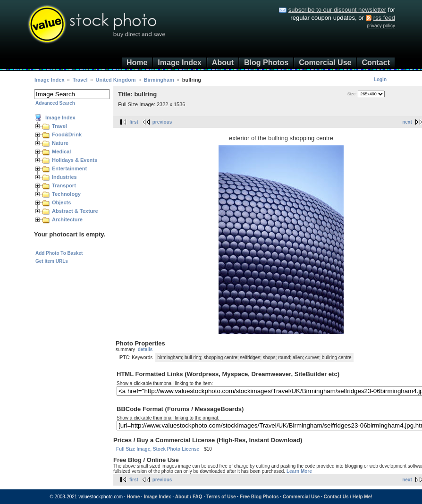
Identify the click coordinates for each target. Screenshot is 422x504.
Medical (61, 151)
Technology (66, 194)
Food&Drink (67, 134)
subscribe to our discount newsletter (337, 10)
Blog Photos (266, 63)
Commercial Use (301, 497)
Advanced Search (55, 103)
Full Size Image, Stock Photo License (158, 449)
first (134, 122)
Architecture (67, 219)
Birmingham (159, 80)
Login (380, 80)
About (223, 63)
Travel (80, 80)
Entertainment (69, 168)
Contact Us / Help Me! (348, 497)
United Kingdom (116, 80)
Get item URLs (52, 261)
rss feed (384, 18)
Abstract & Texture (75, 211)
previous (162, 122)
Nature (60, 143)
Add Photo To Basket (59, 253)
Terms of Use (221, 497)
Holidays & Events (75, 160)
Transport (64, 185)
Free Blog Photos (259, 497)
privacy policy (381, 26)
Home (137, 63)
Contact (376, 63)
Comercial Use (325, 63)
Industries (64, 177)
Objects (61, 202)
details (145, 349)
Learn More (299, 471)
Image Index (179, 63)
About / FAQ (189, 497)
